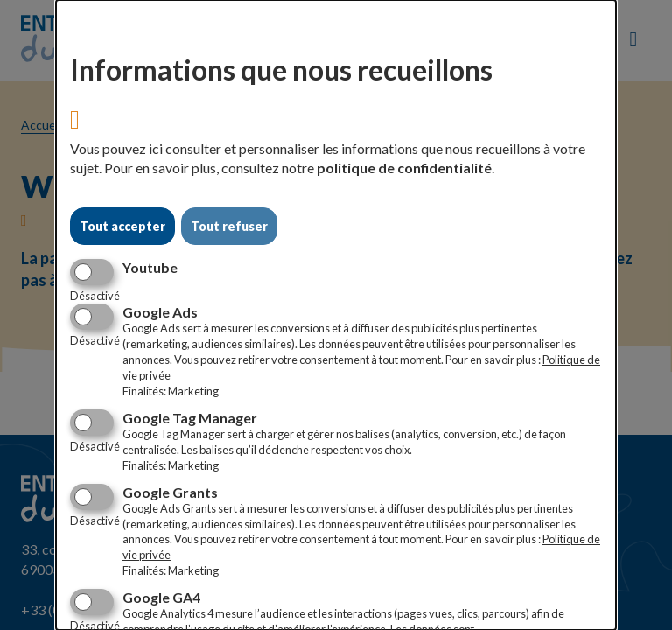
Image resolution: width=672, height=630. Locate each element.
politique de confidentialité (404, 168)
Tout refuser (229, 226)
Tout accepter (122, 226)
